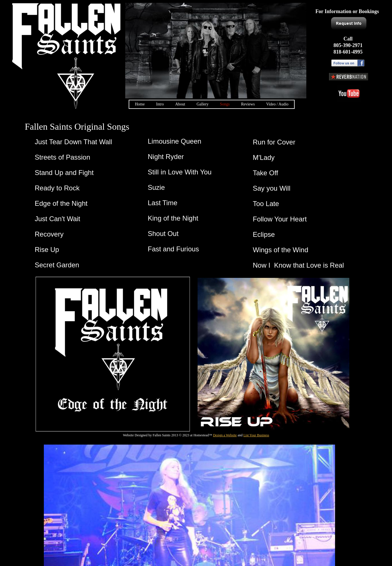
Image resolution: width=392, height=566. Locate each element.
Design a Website (225, 435)
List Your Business (256, 435)
